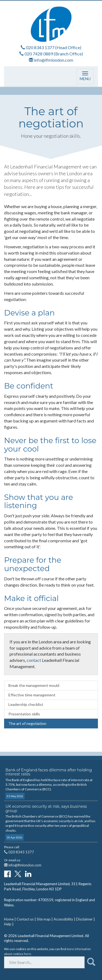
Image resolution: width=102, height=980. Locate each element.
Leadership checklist (26, 704)
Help (8, 924)
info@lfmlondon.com (54, 60)
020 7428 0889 (39, 54)
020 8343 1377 (40, 47)
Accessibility (63, 919)
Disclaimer (84, 919)
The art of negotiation (27, 723)
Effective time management (32, 695)
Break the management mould (34, 685)
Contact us (25, 919)
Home (9, 919)
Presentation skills (24, 714)
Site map (44, 919)
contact (34, 660)
